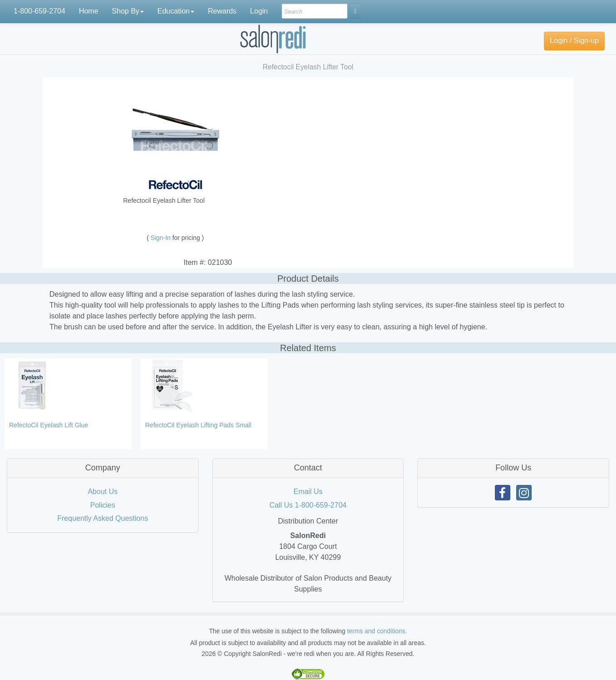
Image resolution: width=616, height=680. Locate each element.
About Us (103, 492)
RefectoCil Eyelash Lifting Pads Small (198, 425)
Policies (103, 505)
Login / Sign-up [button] (574, 41)
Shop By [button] (128, 11)
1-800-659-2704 (39, 11)
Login (259, 11)
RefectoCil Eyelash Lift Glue (49, 425)
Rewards (222, 11)
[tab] (103, 468)
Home (89, 11)
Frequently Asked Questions (103, 518)
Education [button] (176, 11)
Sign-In (161, 238)
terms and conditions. (377, 631)
